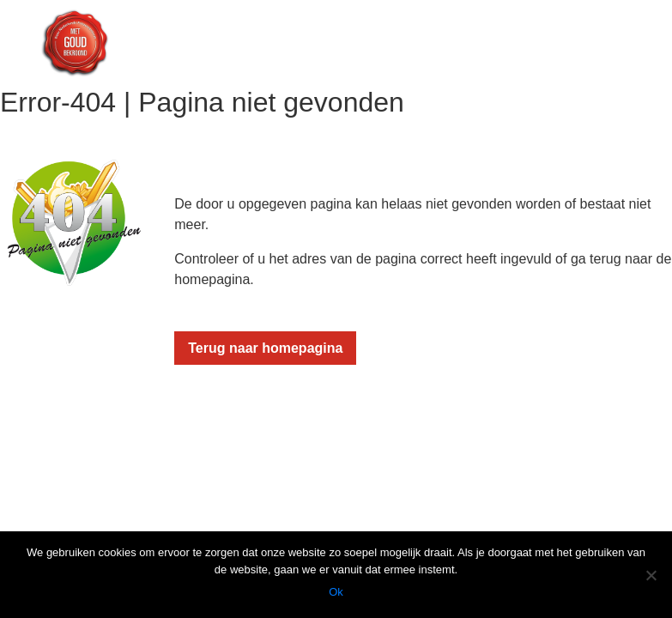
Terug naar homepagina (265, 348)
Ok (336, 592)
